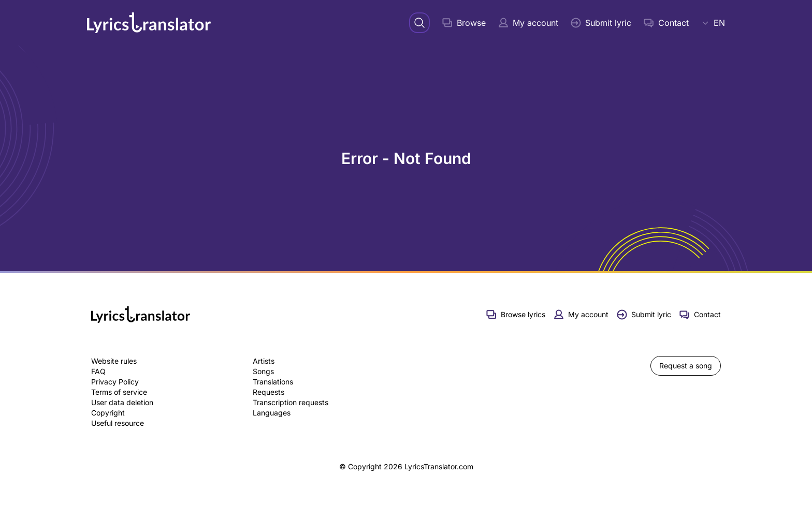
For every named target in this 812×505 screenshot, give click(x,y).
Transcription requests (291, 402)
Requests (269, 392)
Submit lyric (601, 23)
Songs (263, 371)
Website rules (114, 361)
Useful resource (118, 423)
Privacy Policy (115, 382)
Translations (273, 382)
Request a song (686, 366)
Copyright (108, 413)
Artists (264, 361)
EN (713, 23)
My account (528, 23)
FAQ (98, 371)
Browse (464, 23)
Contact (666, 23)
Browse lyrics (516, 315)
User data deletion (122, 402)
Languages (272, 413)
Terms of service (119, 392)
